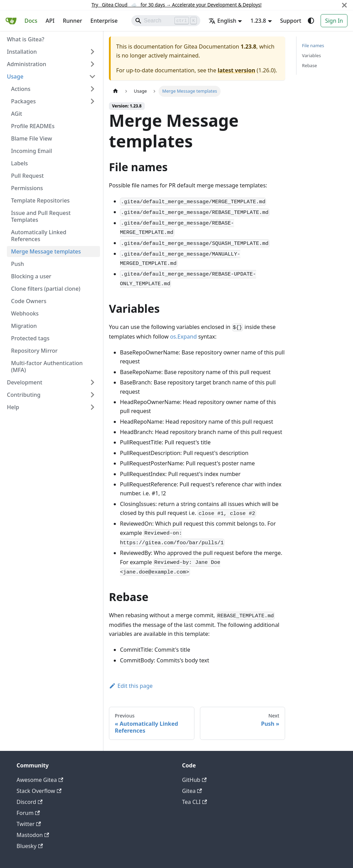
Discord (29, 802)
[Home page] (115, 91)
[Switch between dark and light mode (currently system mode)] (311, 21)
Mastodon (33, 835)
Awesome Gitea (40, 780)
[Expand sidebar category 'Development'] (92, 382)
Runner (72, 21)
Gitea (192, 791)
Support (291, 21)
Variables (311, 55)
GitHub (194, 780)
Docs (31, 21)
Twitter (29, 824)
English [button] (222, 21)
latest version (236, 70)
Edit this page (131, 686)
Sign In (334, 21)
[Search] (166, 21)
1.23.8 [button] (258, 21)
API (50, 21)
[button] (53, 89)
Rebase (310, 65)
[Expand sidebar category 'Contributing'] (92, 395)
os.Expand (183, 337)
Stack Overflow (39, 791)
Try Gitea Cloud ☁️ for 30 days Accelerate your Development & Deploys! (176, 5)
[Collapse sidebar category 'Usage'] (92, 76)
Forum (28, 813)
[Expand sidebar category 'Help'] (92, 407)
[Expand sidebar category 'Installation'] (92, 52)
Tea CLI (194, 802)
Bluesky (30, 846)
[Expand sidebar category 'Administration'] (92, 64)
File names (313, 45)
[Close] (344, 5)
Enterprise (104, 21)
